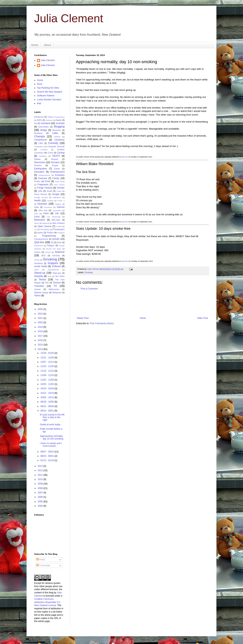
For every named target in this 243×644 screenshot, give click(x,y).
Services (56, 256)
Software (56, 266)
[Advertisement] (145, 304)
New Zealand (58, 223)
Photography (59, 229)
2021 (41, 318)
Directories (40, 162)
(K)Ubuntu (39, 117)
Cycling (61, 153)
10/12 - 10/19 (47, 393)
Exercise (43, 178)
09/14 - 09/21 (47, 411)
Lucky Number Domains (49, 100)
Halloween (57, 197)
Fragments (43, 185)
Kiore (40, 84)
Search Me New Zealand (50, 92)
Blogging (59, 127)
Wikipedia (57, 293)
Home (35, 45)
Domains (55, 162)
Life (57, 213)
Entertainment (57, 172)
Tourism (57, 283)
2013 (41, 466)
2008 (41, 488)
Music (37, 223)
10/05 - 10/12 (47, 397)
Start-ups (57, 273)
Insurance (48, 207)
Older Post (202, 318)
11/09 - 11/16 (47, 375)
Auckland (45, 123)
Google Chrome (41, 197)
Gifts (40, 191)
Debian (37, 159)
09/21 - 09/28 (47, 406)
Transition (39, 286)
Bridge (44, 130)
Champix (40, 136)
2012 (41, 470)
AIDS (39, 120)
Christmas (59, 140)
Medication (40, 220)
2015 (41, 345)
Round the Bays (54, 249)
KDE (36, 213)
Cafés (55, 133)
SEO (43, 256)
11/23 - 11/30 (47, 366)
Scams (37, 252)
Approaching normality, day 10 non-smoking (52, 437)
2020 (41, 322)
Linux (37, 217)
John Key (43, 210)
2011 (41, 475)
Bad (39, 103)
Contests (44, 150)
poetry (40, 233)
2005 (41, 502)
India (36, 207)
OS (36, 229)
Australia (60, 123)
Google (56, 194)
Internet (61, 207)
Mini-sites (56, 220)
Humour (42, 204)
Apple (59, 120)
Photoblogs (45, 229)
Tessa (42, 279)
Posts (41, 560)
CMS (41, 143)
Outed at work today (50, 425)
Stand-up (40, 273)
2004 (41, 506)
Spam (37, 270)
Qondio (56, 239)
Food (47, 181)
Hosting (50, 201)
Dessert (55, 159)
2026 (41, 309)
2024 (41, 314)
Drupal (55, 165)
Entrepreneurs (44, 175)
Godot (59, 191)
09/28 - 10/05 (47, 402)
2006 (41, 497)
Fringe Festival (45, 188)
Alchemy (49, 120)
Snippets (53, 263)
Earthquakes (41, 169)
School (48, 252)
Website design (41, 293)
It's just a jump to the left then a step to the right (52, 417)
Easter (57, 169)
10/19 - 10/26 (47, 388)
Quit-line (39, 242)
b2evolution (44, 127)
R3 (52, 242)
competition (39, 147)
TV (55, 286)
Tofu (47, 283)
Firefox (37, 181)
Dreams (38, 165)
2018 (41, 331)
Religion (51, 245)
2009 (41, 484)
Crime (50, 153)
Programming (49, 236)
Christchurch (41, 140)
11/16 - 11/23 (47, 371)
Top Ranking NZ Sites (48, 88)
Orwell (59, 226)
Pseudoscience (41, 239)
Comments (43, 565)
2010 (41, 479)
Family (56, 178)
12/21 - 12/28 (47, 358)
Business (38, 133)
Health (37, 201)
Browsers (57, 130)
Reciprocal (38, 246)
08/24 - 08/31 (47, 456)
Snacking (38, 263)
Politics (50, 233)
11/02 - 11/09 (47, 380)
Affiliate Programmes (56, 117)
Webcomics (54, 289)
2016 (41, 340)
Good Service (41, 194)
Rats (59, 242)
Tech (50, 276)
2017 (41, 336)
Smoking (89, 272)
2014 (41, 349)
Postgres (61, 233)
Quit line (125, 157)
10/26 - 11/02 (47, 384)
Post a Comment (89, 289)
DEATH (56, 156)
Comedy (53, 143)
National (46, 223)
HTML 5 (61, 201)
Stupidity (39, 276)
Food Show (60, 181)
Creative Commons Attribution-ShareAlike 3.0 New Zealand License (47, 602)
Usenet (37, 289)
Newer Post (83, 318)
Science (60, 252)
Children (57, 137)
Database (43, 156)
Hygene (58, 204)
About (47, 45)
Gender (61, 188)
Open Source (45, 226)
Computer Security (56, 146)
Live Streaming (54, 217)
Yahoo (37, 296)
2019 (41, 327)
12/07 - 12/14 (47, 362)
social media (41, 266)
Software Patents (46, 96)
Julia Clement (69, 18)
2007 (41, 493)
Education (39, 172)
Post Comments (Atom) (102, 323)
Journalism (57, 210)
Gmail (49, 191)
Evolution (60, 175)
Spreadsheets (53, 270)
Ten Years (60, 276)
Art (36, 123)
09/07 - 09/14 (47, 452)
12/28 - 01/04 (47, 353)
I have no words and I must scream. (51, 445)
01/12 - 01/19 (47, 460)
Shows (37, 260)
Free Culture (59, 185)
